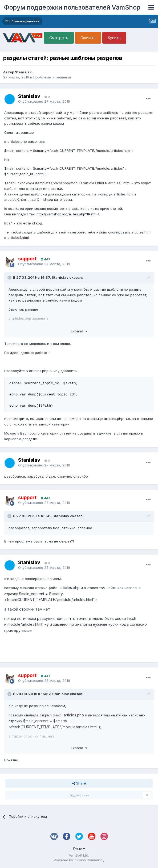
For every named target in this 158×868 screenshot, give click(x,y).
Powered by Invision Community (79, 860)
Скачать (88, 38)
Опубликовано (44, 101)
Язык (79, 849)
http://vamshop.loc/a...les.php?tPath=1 (68, 214)
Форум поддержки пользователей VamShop (72, 7)
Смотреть (59, 38)
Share (79, 783)
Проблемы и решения (52, 77)
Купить (114, 38)
